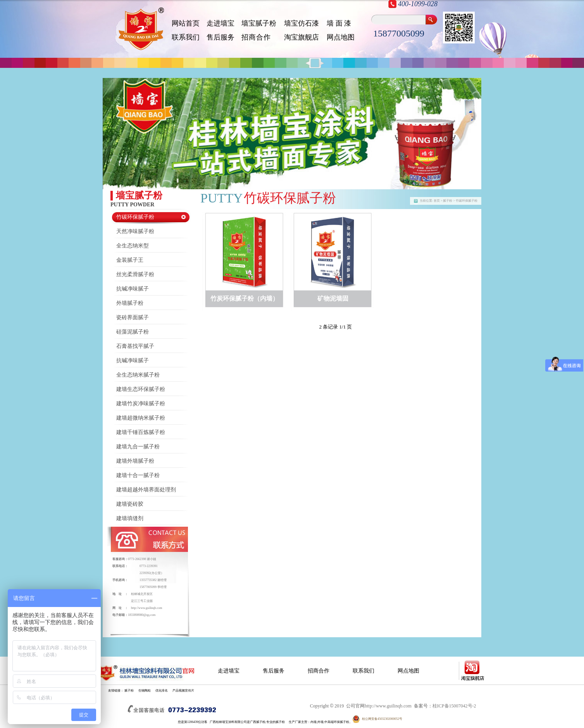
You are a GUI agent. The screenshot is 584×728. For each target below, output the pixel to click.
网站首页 (186, 23)
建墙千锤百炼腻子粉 (141, 432)
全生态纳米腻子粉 (138, 375)
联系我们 (186, 37)
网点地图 (341, 37)
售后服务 (221, 37)
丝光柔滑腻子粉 (135, 274)
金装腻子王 (130, 260)
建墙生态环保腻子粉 (141, 389)
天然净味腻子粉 (135, 231)
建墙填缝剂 (130, 518)
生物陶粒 (145, 691)
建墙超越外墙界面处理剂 (146, 490)
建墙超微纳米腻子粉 (141, 418)
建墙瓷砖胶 (130, 504)
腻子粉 (129, 691)
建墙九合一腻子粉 (138, 447)
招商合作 (319, 671)
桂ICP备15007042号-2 (454, 706)
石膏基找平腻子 (135, 346)
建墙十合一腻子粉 (138, 475)
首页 (437, 201)
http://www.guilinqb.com (146, 608)
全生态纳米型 (133, 246)
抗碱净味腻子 (133, 289)
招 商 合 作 (256, 37)
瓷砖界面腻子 (133, 317)
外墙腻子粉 (130, 303)
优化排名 (162, 691)
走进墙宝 (221, 23)
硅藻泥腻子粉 (133, 332)
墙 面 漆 (339, 23)
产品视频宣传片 (183, 691)
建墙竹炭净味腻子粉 (141, 404)
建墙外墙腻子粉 (135, 461)
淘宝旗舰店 (301, 37)
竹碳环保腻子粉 (135, 217)
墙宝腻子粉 (259, 23)
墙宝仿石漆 (301, 23)
